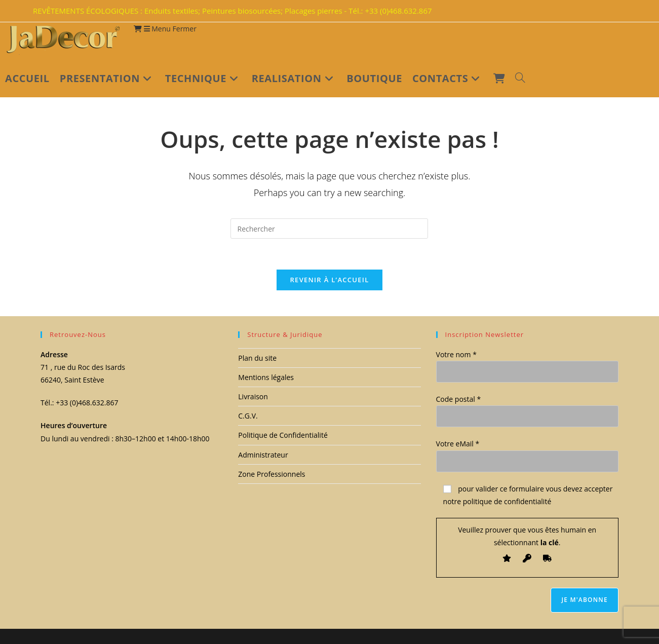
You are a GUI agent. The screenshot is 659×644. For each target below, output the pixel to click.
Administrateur (263, 455)
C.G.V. (248, 416)
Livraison (253, 397)
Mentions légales (266, 377)
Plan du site (257, 358)
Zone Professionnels (272, 474)
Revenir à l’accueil (329, 280)
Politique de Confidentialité (283, 435)
